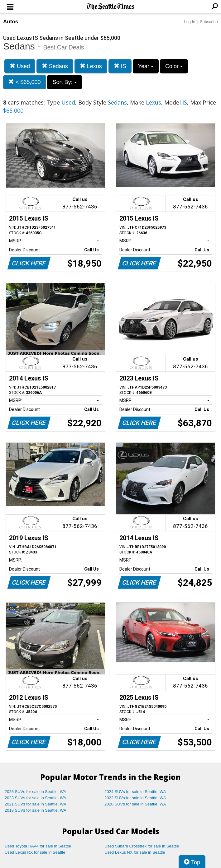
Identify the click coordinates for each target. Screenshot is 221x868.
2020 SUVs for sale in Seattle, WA (135, 804)
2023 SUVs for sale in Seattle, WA (36, 798)
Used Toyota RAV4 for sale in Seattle (38, 846)
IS (120, 66)
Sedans (55, 66)
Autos (11, 22)
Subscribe (209, 22)
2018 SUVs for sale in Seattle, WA (36, 810)
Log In (190, 22)
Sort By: (64, 82)
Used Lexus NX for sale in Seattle (135, 852)
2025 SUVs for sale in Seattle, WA (36, 792)
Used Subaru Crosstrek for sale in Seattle (142, 846)
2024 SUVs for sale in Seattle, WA (135, 792)
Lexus (91, 66)
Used (20, 66)
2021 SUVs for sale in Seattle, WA (36, 804)
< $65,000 (25, 82)
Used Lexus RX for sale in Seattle (35, 852)
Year (146, 66)
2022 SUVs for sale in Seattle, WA (135, 798)
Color (174, 66)
